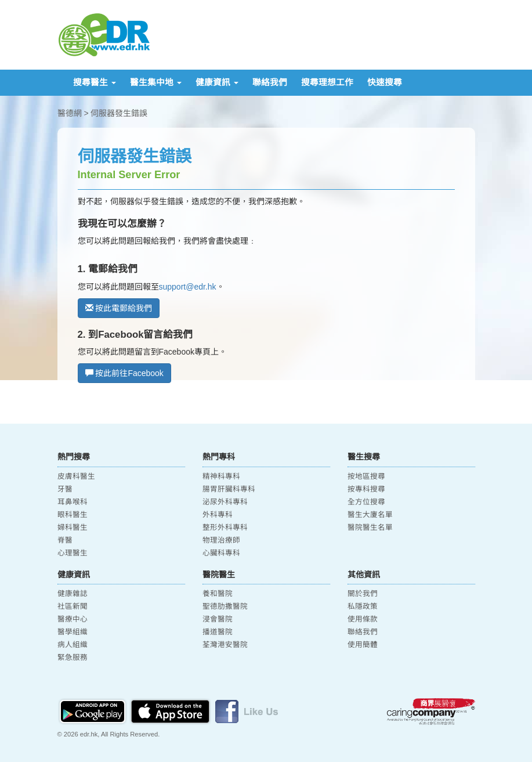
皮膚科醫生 (76, 476)
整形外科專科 (225, 528)
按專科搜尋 (366, 489)
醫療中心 (73, 619)
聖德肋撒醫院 (225, 606)
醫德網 (70, 113)
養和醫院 (218, 594)
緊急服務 (73, 658)
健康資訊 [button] (217, 82)
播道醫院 (218, 632)
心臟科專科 (221, 553)
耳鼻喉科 (73, 502)
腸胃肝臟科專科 (229, 489)
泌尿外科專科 (225, 502)
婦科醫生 (73, 528)
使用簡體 (363, 645)
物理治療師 (221, 540)
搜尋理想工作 (327, 82)
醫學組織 (73, 632)
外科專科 (218, 515)
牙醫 (65, 489)
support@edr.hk (188, 287)
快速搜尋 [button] (385, 82)
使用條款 (363, 619)
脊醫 (65, 540)
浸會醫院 (218, 619)
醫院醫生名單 (370, 528)
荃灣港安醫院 (225, 645)
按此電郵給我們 (119, 308)
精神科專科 (221, 476)
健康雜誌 (73, 594)
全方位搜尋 (366, 502)
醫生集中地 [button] (156, 82)
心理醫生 (73, 553)
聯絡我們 (270, 82)
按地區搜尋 (366, 476)
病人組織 (73, 645)
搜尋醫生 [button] (95, 82)
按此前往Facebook (124, 373)
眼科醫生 (73, 515)
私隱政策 (363, 606)
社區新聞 (73, 606)
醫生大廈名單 (370, 515)
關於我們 (363, 594)
